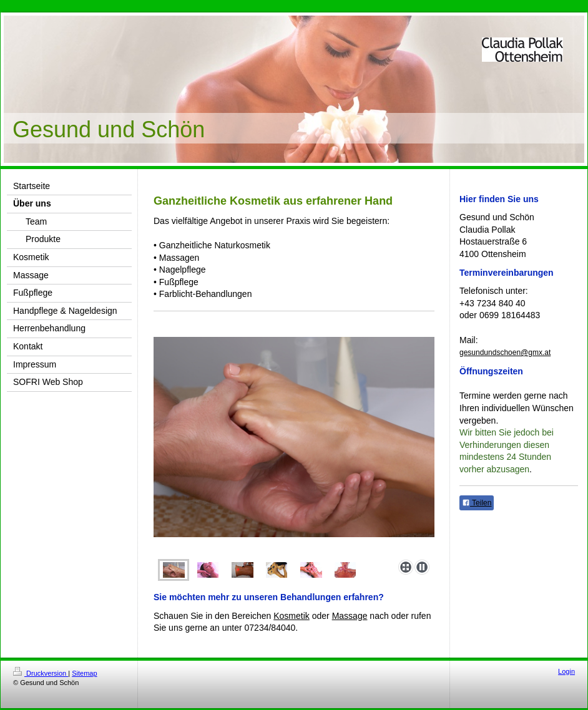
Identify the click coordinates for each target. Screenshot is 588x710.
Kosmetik (292, 616)
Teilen (477, 503)
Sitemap (84, 673)
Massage (350, 616)
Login (566, 671)
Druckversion (41, 673)
